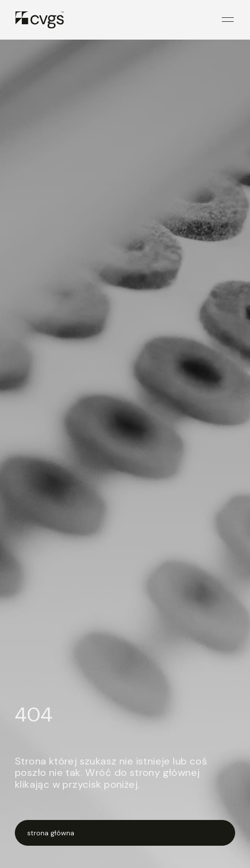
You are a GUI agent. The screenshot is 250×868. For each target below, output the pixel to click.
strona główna (51, 833)
